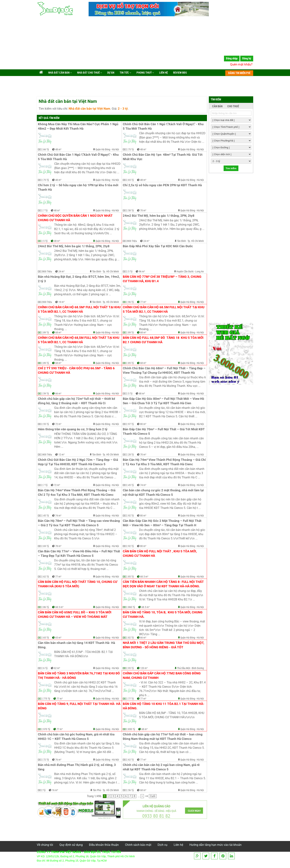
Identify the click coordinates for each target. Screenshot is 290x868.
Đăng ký (247, 58)
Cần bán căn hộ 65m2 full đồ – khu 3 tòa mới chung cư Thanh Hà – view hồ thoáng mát (75, 615)
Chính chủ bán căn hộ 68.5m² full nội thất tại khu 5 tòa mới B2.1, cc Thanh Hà (79, 309)
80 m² (143, 424)
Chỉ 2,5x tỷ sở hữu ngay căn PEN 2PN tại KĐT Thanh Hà (162, 185)
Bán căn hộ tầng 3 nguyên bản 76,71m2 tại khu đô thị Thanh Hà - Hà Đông (79, 676)
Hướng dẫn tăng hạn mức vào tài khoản (215, 845)
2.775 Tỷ (46, 699)
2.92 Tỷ (130, 516)
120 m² (144, 668)
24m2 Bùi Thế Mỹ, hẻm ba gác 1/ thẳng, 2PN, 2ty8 (159, 216)
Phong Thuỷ (145, 73)
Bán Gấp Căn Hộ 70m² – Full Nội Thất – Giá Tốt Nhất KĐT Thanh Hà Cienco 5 (164, 432)
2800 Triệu (131, 241)
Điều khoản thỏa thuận (104, 845)
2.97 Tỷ (130, 424)
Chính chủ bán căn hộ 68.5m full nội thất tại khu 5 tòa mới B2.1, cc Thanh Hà (164, 309)
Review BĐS (180, 73)
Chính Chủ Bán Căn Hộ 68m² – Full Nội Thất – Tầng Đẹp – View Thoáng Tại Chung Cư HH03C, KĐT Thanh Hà (164, 370)
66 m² (58, 394)
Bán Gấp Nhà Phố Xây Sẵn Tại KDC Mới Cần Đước (158, 246)
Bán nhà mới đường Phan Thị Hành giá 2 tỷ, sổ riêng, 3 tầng (77, 767)
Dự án (111, 73)
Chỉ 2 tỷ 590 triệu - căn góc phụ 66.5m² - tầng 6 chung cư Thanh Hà (77, 370)
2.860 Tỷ (131, 607)
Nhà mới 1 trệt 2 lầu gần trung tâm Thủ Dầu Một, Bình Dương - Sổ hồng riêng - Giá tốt (164, 645)
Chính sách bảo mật (138, 845)
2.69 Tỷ (45, 546)
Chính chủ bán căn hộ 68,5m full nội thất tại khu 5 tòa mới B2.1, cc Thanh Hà (79, 340)
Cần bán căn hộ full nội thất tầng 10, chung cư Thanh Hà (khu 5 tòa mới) (78, 584)
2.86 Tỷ (45, 607)
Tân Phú (97, 790)
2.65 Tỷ (130, 180)
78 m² (58, 546)
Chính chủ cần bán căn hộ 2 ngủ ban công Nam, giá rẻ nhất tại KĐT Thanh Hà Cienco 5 (162, 767)
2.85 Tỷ (130, 363)
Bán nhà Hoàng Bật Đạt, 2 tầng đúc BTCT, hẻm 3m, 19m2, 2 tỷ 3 (79, 279)
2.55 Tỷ (45, 424)
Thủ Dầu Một (184, 668)
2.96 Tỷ (130, 302)
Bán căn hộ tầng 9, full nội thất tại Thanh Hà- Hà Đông (79, 706)
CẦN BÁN (217, 106)
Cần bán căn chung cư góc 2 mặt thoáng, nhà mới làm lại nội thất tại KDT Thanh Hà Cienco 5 (164, 493)
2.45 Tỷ (130, 485)
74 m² (143, 485)
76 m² (58, 760)
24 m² (146, 241)
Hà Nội (115, 149)
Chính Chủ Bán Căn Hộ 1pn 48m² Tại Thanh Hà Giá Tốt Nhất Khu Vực (163, 157)
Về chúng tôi (45, 845)
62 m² (57, 668)
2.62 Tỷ (45, 577)
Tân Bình (181, 241)
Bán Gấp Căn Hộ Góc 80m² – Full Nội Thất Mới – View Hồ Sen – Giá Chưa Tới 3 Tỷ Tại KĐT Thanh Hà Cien (164, 401)
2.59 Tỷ (45, 394)
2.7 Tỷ (44, 210)
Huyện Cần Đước (185, 271)
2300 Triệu (47, 302)
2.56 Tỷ (130, 790)
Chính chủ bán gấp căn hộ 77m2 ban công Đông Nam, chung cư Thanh (162, 676)
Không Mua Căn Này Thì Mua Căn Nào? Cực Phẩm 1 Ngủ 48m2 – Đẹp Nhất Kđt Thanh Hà (79, 126)
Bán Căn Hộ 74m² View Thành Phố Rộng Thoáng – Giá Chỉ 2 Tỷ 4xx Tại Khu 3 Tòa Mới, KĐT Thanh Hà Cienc (164, 462)
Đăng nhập (232, 58)
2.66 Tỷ (45, 149)
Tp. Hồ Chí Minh (196, 241)
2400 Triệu (47, 455)
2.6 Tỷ (44, 668)
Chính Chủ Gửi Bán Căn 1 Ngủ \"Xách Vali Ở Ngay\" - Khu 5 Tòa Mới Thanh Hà (164, 126)
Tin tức (125, 73)
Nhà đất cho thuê (89, 73)
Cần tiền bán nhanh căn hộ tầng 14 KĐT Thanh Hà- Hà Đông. (77, 645)
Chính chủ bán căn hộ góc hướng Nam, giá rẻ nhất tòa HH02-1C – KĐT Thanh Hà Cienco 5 (77, 737)
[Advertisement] (145, 43)
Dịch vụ (162, 845)
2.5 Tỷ (44, 241)
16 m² (55, 790)
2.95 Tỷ (130, 668)
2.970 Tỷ (46, 729)
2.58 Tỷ (130, 210)
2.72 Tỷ (45, 760)
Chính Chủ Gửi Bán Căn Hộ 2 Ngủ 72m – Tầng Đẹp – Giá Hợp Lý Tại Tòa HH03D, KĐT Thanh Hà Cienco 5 (78, 462)
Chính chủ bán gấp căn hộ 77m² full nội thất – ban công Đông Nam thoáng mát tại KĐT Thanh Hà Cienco (163, 737)
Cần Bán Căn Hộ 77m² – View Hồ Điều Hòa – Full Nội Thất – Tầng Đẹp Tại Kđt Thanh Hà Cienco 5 (79, 554)
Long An (200, 271)
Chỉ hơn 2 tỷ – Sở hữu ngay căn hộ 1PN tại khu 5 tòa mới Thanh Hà (79, 187)
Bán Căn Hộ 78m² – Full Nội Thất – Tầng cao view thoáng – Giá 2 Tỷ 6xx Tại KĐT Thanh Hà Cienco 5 (79, 523)
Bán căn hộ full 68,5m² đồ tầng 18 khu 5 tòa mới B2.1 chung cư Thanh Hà (163, 340)
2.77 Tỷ (130, 699)
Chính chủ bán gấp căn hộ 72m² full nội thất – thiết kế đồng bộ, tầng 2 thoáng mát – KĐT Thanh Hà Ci (77, 401)
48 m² (58, 149)
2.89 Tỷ (45, 332)
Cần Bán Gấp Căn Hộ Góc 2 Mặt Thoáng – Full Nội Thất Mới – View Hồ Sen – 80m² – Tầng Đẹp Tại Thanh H (162, 523)
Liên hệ (163, 73)
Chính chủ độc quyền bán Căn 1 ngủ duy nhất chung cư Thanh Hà (76, 218)
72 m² (58, 424)
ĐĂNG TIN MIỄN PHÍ (239, 73)
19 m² (61, 302)
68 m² (58, 332)
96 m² (142, 271)
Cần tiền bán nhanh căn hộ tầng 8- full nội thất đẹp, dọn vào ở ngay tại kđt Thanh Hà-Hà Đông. (164, 584)
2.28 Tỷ (130, 455)
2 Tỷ (43, 790)
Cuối (153, 796)
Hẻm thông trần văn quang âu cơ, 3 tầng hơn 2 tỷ (73, 429)
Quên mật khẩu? (241, 64)
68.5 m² (144, 577)
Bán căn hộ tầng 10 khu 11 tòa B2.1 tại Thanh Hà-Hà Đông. (164, 706)
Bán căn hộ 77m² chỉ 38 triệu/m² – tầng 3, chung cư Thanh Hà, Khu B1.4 (162, 279)
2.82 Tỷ (130, 638)
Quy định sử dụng (71, 845)
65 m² (58, 638)
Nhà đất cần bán (60, 73)
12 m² (61, 455)
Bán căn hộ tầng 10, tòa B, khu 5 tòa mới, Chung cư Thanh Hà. (163, 615)
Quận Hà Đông (103, 149)
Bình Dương (198, 668)
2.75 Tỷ (130, 149)
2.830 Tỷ (131, 729)
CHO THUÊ (233, 106)
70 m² (143, 210)
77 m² (143, 302)
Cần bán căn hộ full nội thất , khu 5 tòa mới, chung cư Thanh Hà (160, 554)
